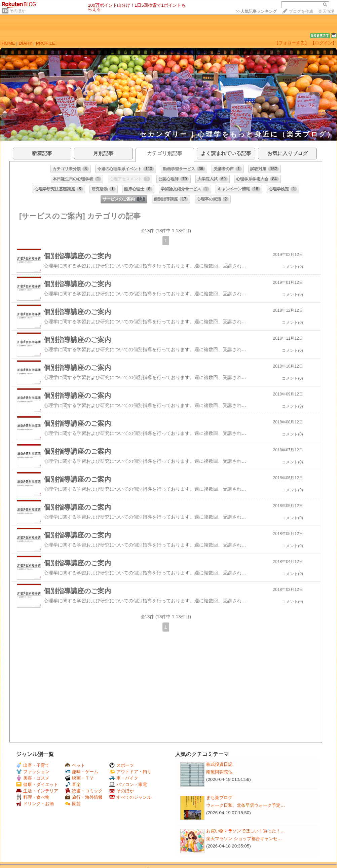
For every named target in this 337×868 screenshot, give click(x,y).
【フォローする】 (292, 43)
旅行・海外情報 (84, 797)
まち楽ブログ (219, 798)
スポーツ (122, 765)
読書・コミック (84, 791)
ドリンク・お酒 (35, 804)
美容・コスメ (33, 778)
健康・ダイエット (37, 784)
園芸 (73, 804)
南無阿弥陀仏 (219, 772)
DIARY (26, 43)
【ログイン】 (324, 43)
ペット (75, 765)
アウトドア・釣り (130, 772)
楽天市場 (326, 11)
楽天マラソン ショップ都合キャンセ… (244, 839)
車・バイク (124, 778)
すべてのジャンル (130, 797)
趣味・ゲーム (82, 772)
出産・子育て (33, 765)
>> (256, 11)
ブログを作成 (301, 11)
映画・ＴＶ (79, 778)
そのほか (17, 11)
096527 (320, 36)
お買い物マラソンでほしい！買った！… (246, 831)
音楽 (73, 784)
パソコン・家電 (128, 784)
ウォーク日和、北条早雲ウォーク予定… (246, 805)
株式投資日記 (219, 764)
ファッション (33, 772)
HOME (8, 43)
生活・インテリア (37, 791)
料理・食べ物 (33, 797)
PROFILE (46, 43)
